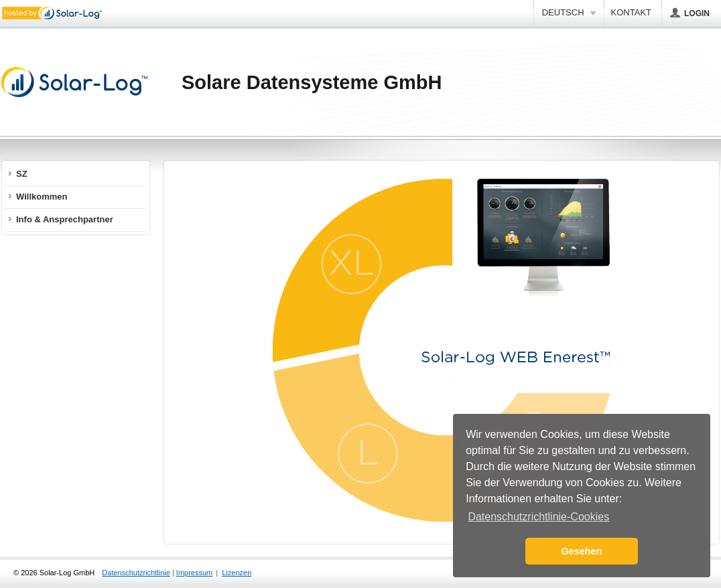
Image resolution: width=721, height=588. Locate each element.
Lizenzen (237, 573)
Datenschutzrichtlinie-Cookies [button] (538, 517)
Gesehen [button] (582, 551)
